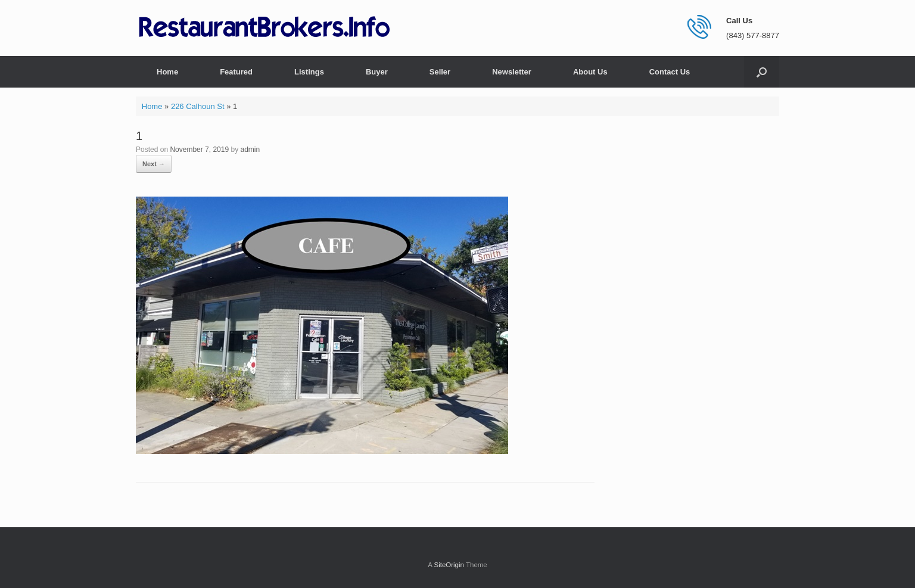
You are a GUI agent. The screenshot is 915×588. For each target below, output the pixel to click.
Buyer (377, 72)
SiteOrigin (449, 565)
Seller (440, 72)
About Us (590, 72)
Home (167, 72)
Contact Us (670, 72)
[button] (762, 72)
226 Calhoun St (198, 106)
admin (250, 150)
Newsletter (512, 72)
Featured (236, 72)
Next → (154, 164)
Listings (309, 72)
